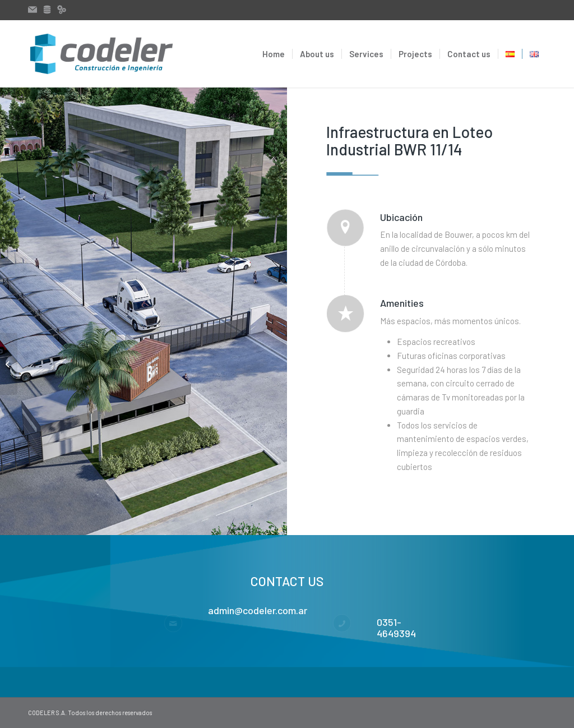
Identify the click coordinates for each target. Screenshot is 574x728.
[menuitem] (274, 54)
